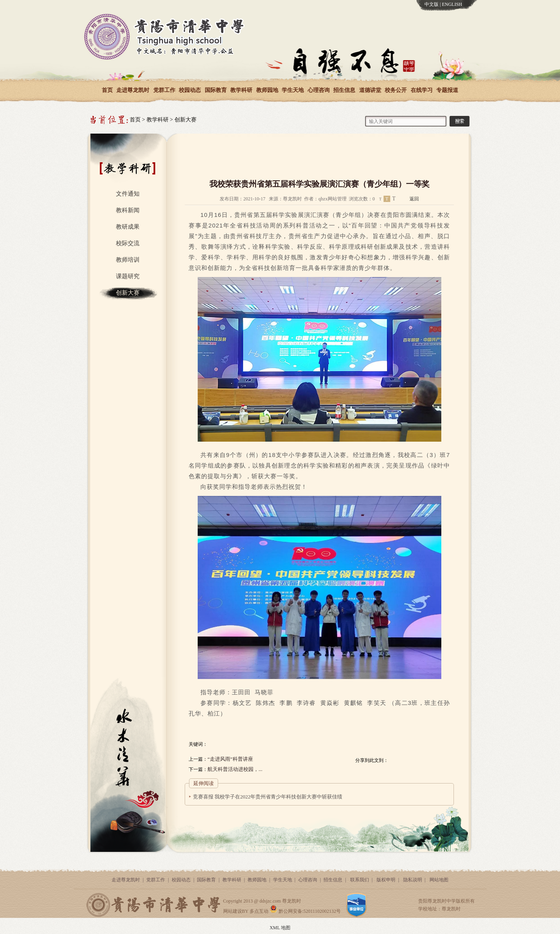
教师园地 (267, 90)
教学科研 (241, 90)
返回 (414, 199)
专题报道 (447, 90)
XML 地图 (280, 928)
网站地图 (439, 880)
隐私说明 (413, 880)
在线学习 (422, 90)
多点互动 (259, 911)
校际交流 (128, 243)
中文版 (431, 4)
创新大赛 (185, 120)
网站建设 (233, 911)
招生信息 (344, 90)
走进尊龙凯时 (133, 90)
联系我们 (360, 880)
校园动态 (190, 90)
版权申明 (386, 880)
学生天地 (293, 90)
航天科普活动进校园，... (235, 769)
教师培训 (128, 260)
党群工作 (164, 90)
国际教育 (216, 90)
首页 (107, 90)
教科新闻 (128, 210)
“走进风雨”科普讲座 (230, 759)
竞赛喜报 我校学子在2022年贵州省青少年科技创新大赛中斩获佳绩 (268, 797)
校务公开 (396, 90)
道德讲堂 (370, 90)
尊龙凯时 (292, 901)
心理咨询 (319, 90)
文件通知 (128, 194)
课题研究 (128, 276)
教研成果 (128, 227)
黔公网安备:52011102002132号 (305, 911)
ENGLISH (452, 4)
